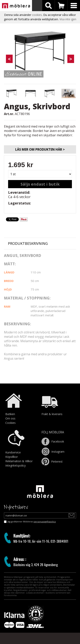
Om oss (10, 418)
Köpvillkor (12, 457)
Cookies (10, 423)
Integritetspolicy (16, 465)
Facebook (53, 441)
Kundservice (13, 452)
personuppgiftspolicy (45, 521)
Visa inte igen (68, 19)
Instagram (53, 452)
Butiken (10, 414)
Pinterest (52, 461)
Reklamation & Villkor (19, 461)
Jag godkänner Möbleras (32, 521)
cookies (37, 15)
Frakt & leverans (52, 414)
